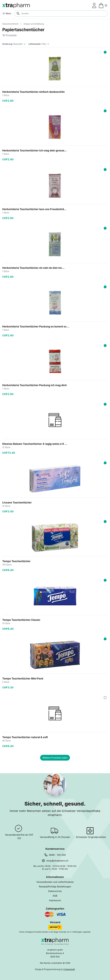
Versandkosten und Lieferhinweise (55, 882)
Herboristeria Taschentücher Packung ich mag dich (35, 385)
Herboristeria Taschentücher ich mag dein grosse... (35, 150)
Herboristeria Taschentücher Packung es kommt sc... (36, 326)
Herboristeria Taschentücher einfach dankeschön (34, 92)
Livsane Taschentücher (17, 503)
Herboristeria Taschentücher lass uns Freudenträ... (34, 209)
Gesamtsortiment (10, 24)
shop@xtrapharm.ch (57, 861)
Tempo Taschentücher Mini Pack (23, 679)
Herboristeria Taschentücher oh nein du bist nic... (33, 268)
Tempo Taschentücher (16, 561)
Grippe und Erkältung (34, 24)
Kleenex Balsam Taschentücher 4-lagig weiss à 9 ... (35, 444)
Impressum (55, 900)
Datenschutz (55, 891)
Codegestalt (69, 969)
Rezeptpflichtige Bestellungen (55, 887)
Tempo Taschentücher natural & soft (25, 737)
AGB (55, 896)
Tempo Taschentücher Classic (21, 620)
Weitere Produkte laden (55, 758)
